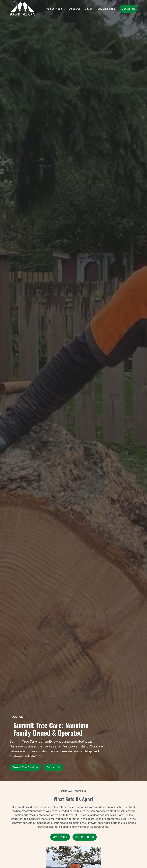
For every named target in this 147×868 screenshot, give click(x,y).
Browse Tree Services (25, 767)
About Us (75, 9)
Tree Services (54, 9)
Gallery (89, 9)
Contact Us (128, 9)
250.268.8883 (107, 9)
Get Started (60, 837)
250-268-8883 (85, 837)
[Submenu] (64, 9)
